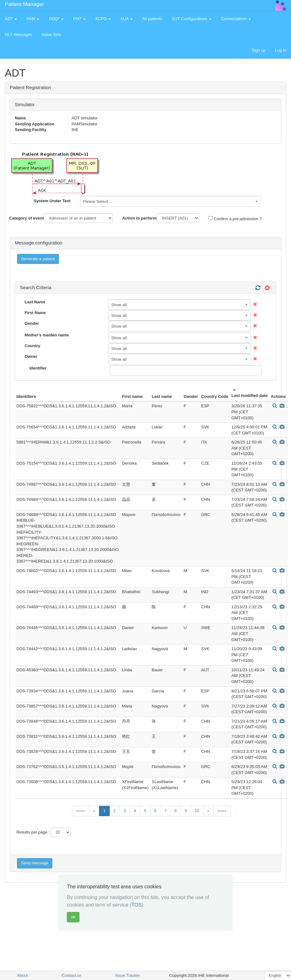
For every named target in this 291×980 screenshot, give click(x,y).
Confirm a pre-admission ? (235, 219)
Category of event (26, 218)
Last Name (35, 302)
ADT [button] (11, 19)
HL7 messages (18, 34)
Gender (32, 323)
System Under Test (52, 201)
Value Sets (51, 34)
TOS (137, 905)
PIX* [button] (79, 19)
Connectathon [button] (236, 19)
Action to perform (139, 218)
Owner (31, 356)
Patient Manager (24, 4)
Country (32, 346)
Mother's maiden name (47, 335)
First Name (35, 313)
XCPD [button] (103, 19)
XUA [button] (126, 19)
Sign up (259, 50)
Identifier (38, 368)
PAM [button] (33, 19)
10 (197, 811)
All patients (152, 19)
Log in (281, 50)
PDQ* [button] (56, 19)
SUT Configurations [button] (192, 19)
